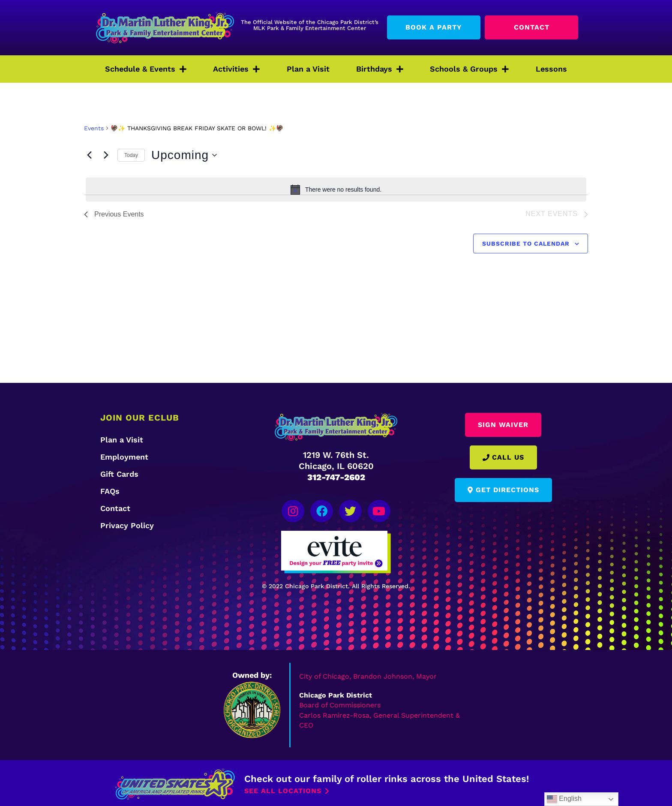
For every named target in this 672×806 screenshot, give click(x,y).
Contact (115, 508)
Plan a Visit (308, 69)
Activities (236, 69)
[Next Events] (106, 155)
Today (131, 155)
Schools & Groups (469, 69)
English (564, 799)
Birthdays (380, 69)
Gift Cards (119, 474)
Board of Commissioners (340, 703)
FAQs (110, 491)
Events (94, 128)
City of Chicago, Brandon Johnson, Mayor (368, 675)
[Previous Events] (89, 155)
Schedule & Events (146, 69)
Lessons (551, 69)
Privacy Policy (127, 525)
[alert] (336, 189)
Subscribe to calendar (526, 244)
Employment (124, 457)
